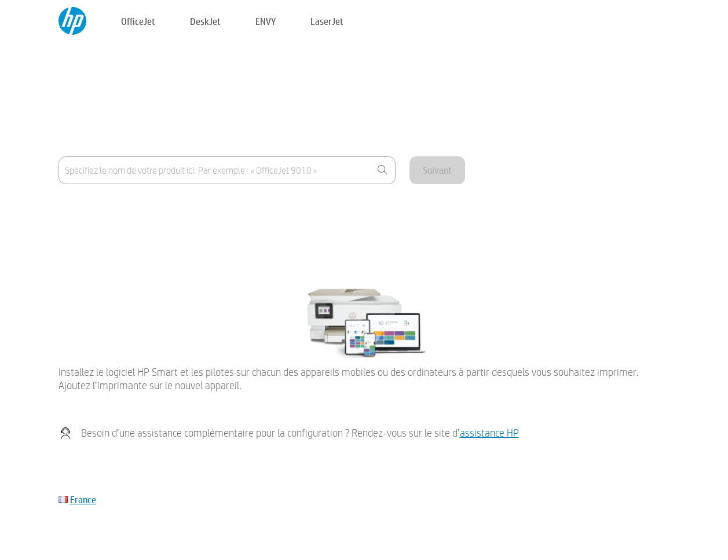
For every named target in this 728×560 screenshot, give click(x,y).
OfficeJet (138, 21)
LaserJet (327, 21)
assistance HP (489, 433)
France (83, 499)
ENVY (266, 21)
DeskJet (205, 21)
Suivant (437, 170)
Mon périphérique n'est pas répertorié (127, 237)
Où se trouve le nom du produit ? (118, 208)
